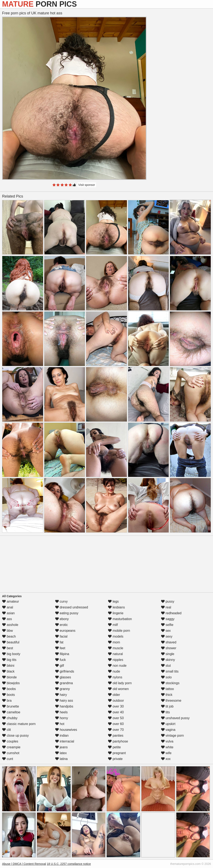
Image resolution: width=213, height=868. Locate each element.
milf (113, 625)
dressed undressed (72, 607)
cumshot (11, 753)
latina (61, 759)
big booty (11, 654)
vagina (168, 730)
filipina (62, 654)
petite (114, 747)
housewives (66, 730)
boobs (9, 689)
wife (166, 753)
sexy (167, 636)
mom (114, 642)
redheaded (171, 613)
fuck (61, 660)
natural (115, 654)
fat (59, 642)
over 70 (116, 730)
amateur (11, 601)
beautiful (11, 642)
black (8, 671)
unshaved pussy (175, 718)
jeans (61, 747)
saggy (168, 619)
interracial (65, 741)
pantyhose (118, 741)
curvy (61, 601)
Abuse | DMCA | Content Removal (24, 864)
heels (61, 712)
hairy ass (64, 701)
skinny (168, 660)
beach (9, 636)
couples (10, 741)
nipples (116, 660)
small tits (170, 671)
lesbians (116, 607)
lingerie (116, 613)
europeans (65, 631)
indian (62, 736)
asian (8, 613)
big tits (9, 660)
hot (60, 724)
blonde (9, 677)
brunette (11, 706)
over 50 (116, 718)
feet (60, 648)
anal (8, 607)
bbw (7, 631)
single (168, 654)
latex (61, 753)
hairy (61, 695)
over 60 (116, 724)
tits (165, 712)
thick (167, 695)
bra (7, 701)
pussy (168, 601)
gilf (60, 666)
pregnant (117, 753)
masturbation (120, 619)
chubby (10, 718)
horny (62, 718)
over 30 (116, 706)
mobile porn (119, 631)
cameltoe (11, 712)
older (114, 695)
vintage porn (173, 736)
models (116, 636)
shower (169, 648)
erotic (62, 625)
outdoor (116, 701)
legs (113, 601)
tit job (167, 706)
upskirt (168, 724)
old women (118, 689)
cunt (8, 759)
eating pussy (67, 613)
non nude (117, 666)
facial (61, 636)
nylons (115, 677)
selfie (167, 625)
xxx (166, 759)
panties (116, 736)
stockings (170, 683)
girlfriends (65, 671)
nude (114, 671)
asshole (10, 625)
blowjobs (11, 683)
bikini (8, 666)
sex (166, 631)
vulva (167, 741)
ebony (62, 619)
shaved (169, 642)
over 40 (116, 712)
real (166, 607)
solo (166, 677)
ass (7, 619)
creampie (11, 747)
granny (63, 689)
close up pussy (15, 736)
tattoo (167, 689)
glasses (63, 677)
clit (6, 730)
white (167, 747)
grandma (64, 683)
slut (166, 666)
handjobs (64, 706)
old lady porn (120, 683)
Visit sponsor (87, 185)
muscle (116, 648)
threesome (171, 701)
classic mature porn (19, 724)
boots (9, 695)
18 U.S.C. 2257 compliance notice (69, 864)
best (8, 648)
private (115, 759)
